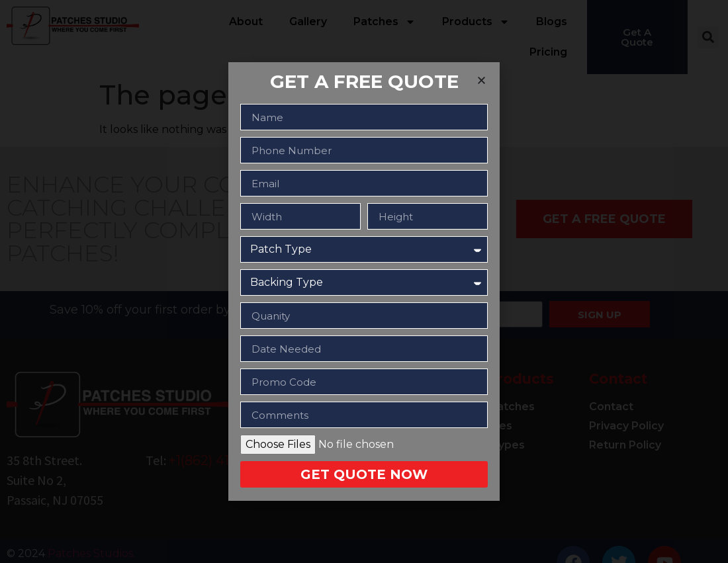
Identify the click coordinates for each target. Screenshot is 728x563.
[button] (481, 80)
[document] (364, 281)
